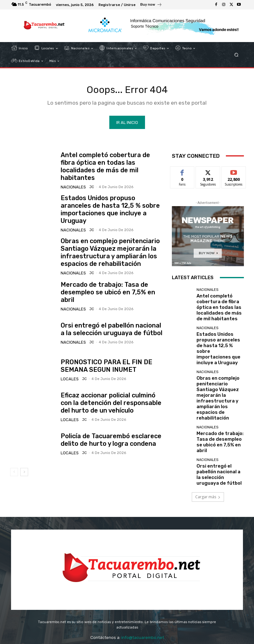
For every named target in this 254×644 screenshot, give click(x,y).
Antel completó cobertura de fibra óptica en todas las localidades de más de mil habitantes (110, 166)
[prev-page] (14, 457)
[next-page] (24, 457)
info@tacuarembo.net (143, 597)
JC (87, 181)
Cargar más (208, 439)
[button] (236, 55)
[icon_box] (151, 5)
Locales (68, 363)
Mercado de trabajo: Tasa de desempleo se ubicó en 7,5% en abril (106, 277)
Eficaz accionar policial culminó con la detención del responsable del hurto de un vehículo (111, 388)
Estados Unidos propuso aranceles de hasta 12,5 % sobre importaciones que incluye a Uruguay (110, 202)
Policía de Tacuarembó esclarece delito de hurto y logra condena (111, 425)
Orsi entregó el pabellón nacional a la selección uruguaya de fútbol (108, 314)
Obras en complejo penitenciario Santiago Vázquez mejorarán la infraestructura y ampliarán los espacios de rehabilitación (102, 240)
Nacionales (72, 181)
